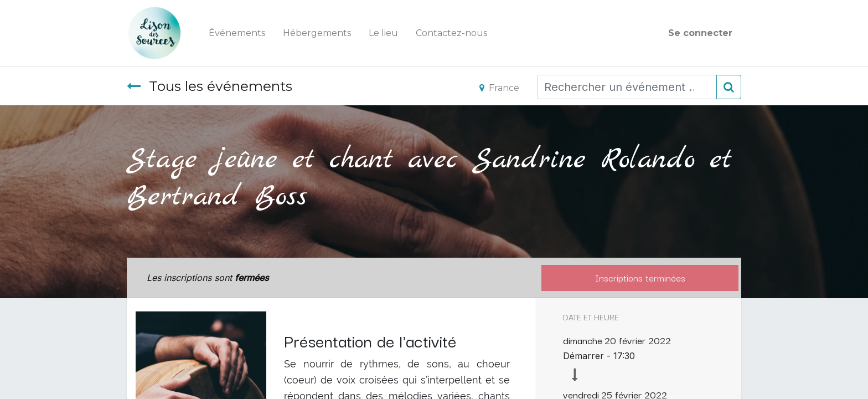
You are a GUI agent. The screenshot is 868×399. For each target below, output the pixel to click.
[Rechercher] (729, 87)
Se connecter (700, 33)
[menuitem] (237, 33)
